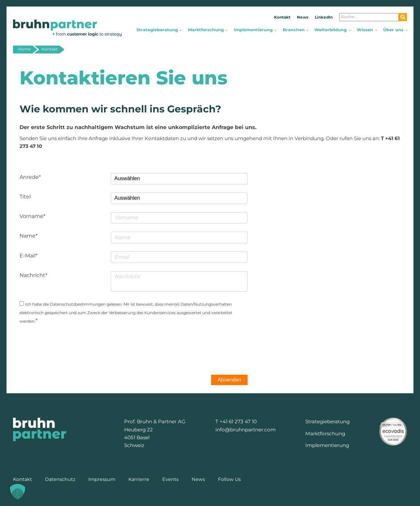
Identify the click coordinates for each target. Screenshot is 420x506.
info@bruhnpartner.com (246, 430)
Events (170, 479)
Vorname (31, 216)
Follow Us (229, 479)
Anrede (29, 177)
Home (24, 49)
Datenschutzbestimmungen (78, 304)
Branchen (294, 30)
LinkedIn (324, 17)
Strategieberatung (157, 30)
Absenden (229, 380)
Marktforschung (206, 30)
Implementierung (253, 30)
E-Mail (28, 256)
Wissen (365, 30)
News (303, 17)
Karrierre (139, 479)
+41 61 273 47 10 (238, 421)
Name (28, 236)
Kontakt (282, 17)
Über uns (393, 30)
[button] (18, 492)
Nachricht (32, 275)
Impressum (102, 479)
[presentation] (198, 346)
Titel (25, 197)
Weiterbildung (331, 30)
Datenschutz (60, 479)
